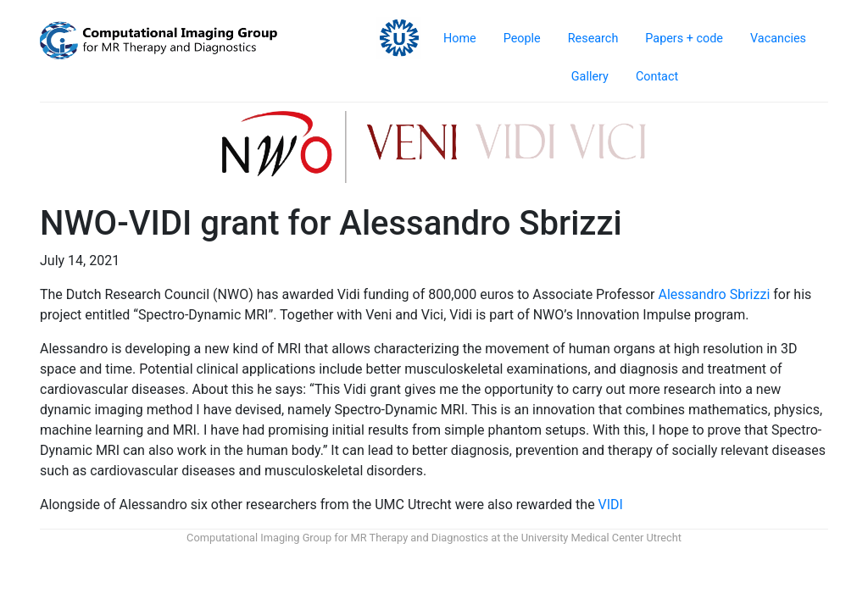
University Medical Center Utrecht (601, 538)
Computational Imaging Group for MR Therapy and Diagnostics (337, 538)
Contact (657, 77)
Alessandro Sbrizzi (714, 294)
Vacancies (778, 39)
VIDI (611, 505)
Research (593, 39)
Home (460, 39)
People (522, 39)
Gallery (590, 77)
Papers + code (684, 39)
